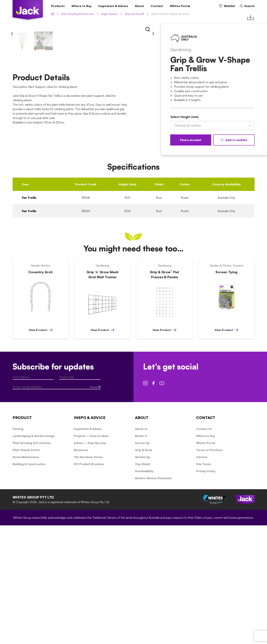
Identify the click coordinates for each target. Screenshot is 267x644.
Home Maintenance (26, 576)
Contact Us (204, 548)
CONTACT (206, 536)
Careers (202, 576)
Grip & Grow (144, 569)
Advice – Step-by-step (90, 562)
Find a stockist (191, 140)
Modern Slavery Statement (153, 597)
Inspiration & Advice (113, 6)
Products (58, 6)
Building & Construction (29, 583)
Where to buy (206, 555)
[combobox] (212, 125)
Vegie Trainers (109, 14)
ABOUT (142, 536)
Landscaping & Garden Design (34, 555)
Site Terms (204, 583)
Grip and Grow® (134, 14)
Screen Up (142, 562)
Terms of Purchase (209, 569)
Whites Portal (180, 6)
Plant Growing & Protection (78, 14)
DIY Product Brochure (89, 583)
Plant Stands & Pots (26, 569)
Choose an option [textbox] (188, 125)
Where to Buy (81, 6)
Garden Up (142, 576)
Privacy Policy (206, 590)
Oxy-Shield (142, 583)
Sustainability (144, 590)
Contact (157, 6)
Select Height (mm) (184, 117)
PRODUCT (22, 536)
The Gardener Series (88, 576)
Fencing (18, 548)
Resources (81, 569)
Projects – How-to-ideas (91, 555)
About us (141, 548)
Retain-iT (141, 555)
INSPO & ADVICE (90, 536)
